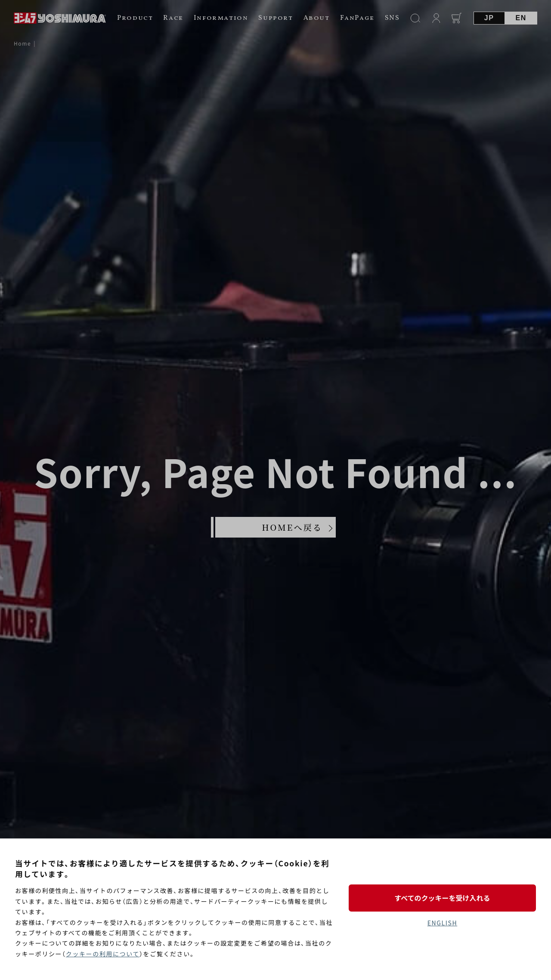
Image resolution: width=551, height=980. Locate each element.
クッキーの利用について (103, 954)
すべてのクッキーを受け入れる (442, 898)
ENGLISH (442, 923)
